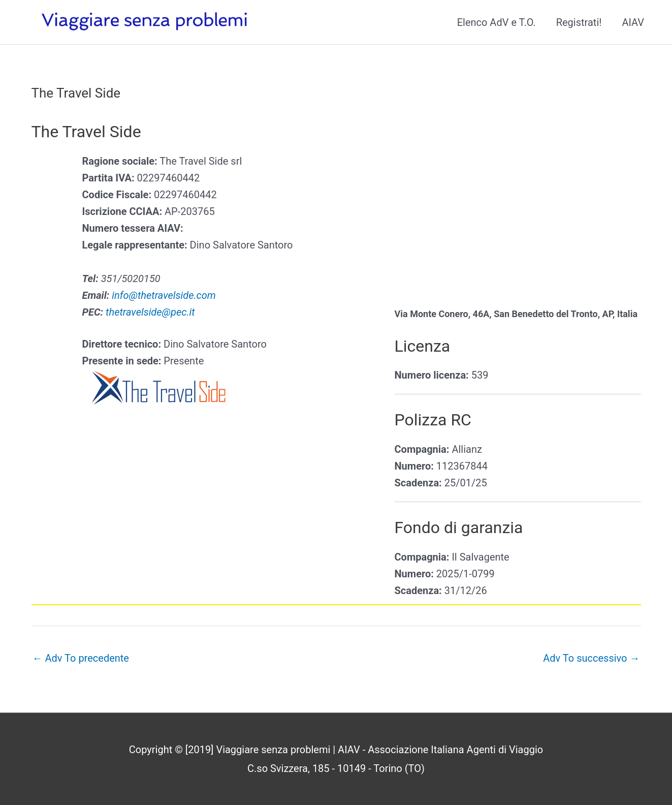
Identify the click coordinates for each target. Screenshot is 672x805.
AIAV (633, 22)
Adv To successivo (591, 658)
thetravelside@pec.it (150, 312)
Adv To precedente (81, 658)
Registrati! (579, 22)
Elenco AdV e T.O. (497, 22)
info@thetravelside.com (164, 295)
